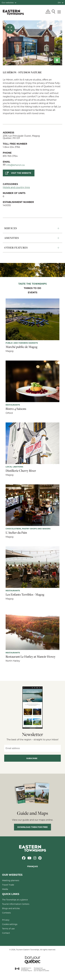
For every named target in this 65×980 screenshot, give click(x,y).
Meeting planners (11, 880)
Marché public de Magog (22, 347)
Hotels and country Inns (16, 187)
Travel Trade (8, 885)
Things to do (32, 288)
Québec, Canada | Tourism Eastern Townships (13, 12)
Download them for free (32, 827)
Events (33, 293)
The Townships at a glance (15, 900)
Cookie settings (10, 924)
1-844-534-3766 (11, 147)
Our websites (9, 2)
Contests (6, 913)
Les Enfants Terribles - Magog (25, 594)
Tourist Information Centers (16, 904)
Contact (6, 933)
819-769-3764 (10, 156)
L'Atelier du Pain (16, 533)
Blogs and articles (11, 908)
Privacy (6, 920)
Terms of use (8, 929)
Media (5, 889)
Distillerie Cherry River (21, 471)
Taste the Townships (32, 284)
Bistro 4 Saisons (16, 409)
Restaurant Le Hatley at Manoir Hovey (31, 657)
